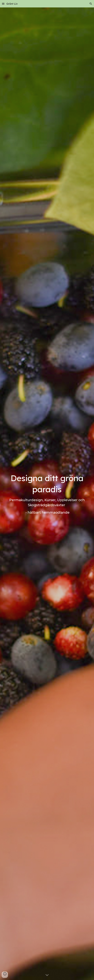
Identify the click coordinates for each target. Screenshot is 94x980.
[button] (3, 4)
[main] (47, 494)
